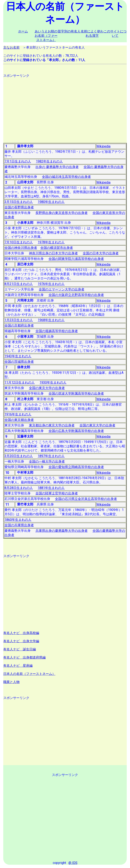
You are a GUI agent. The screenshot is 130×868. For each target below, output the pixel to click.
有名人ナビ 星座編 (18, 666)
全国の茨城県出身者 (19, 362)
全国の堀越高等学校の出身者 (57, 331)
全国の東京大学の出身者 (47, 388)
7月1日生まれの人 (18, 161)
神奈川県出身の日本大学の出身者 (53, 253)
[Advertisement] (65, 107)
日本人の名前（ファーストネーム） (29, 674)
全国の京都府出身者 (19, 325)
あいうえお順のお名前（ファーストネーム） (46, 36)
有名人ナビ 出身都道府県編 (24, 657)
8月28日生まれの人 (19, 488)
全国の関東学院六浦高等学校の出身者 (76, 259)
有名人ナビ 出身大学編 (21, 641)
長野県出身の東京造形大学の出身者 (62, 213)
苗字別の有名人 (69, 31)
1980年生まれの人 (51, 202)
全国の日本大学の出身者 (101, 253)
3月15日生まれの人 (19, 202)
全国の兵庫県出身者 (19, 525)
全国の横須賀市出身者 (57, 248)
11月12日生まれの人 (20, 382)
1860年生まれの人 (18, 520)
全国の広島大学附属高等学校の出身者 (76, 431)
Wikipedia (103, 146)
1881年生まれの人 (51, 488)
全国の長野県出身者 (19, 207)
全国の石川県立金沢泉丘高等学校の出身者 (86, 499)
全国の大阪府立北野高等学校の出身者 (76, 295)
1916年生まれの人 (18, 414)
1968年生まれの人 (51, 320)
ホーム (23, 31)
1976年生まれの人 (51, 284)
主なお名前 (11, 47)
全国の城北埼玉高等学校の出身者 (66, 177)
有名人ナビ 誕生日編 (20, 649)
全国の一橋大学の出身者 (47, 461)
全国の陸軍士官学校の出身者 (57, 493)
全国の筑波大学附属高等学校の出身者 (76, 393)
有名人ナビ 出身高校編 (21, 633)
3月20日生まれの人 (19, 456)
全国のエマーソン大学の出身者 (62, 289)
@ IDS (73, 863)
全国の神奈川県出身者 (21, 248)
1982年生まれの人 (49, 161)
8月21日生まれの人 (19, 284)
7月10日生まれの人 (19, 242)
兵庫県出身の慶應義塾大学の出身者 (62, 531)
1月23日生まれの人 (19, 320)
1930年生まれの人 (53, 382)
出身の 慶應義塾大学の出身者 (57, 167)
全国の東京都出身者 (19, 420)
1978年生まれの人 (51, 242)
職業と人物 (11, 682)
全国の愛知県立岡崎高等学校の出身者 (76, 467)
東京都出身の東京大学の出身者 (52, 425)
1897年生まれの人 (51, 456)
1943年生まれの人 (18, 356)
